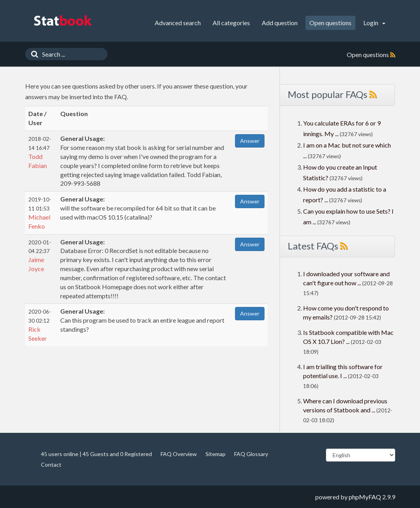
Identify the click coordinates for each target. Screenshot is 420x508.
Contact (51, 465)
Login (374, 23)
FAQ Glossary (251, 454)
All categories (231, 23)
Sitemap (216, 454)
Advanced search (178, 23)
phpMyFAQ (365, 497)
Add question (280, 23)
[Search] (33, 54)
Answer (250, 141)
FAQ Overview (179, 454)
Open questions (330, 23)
